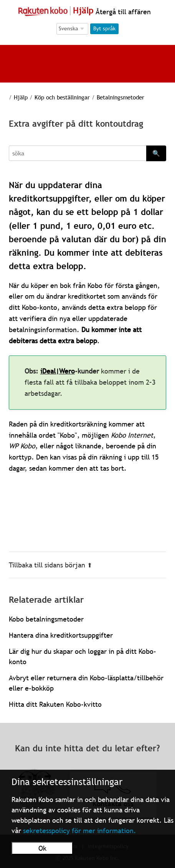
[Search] (78, 153)
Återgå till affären (122, 12)
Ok (42, 848)
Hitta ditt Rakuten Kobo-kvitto (55, 704)
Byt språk (104, 28)
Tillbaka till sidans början (50, 565)
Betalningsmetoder (121, 97)
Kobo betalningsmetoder (46, 619)
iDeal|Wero (58, 371)
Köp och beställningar (62, 97)
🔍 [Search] (156, 153)
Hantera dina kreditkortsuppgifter (61, 635)
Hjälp (21, 97)
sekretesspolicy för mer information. (80, 831)
